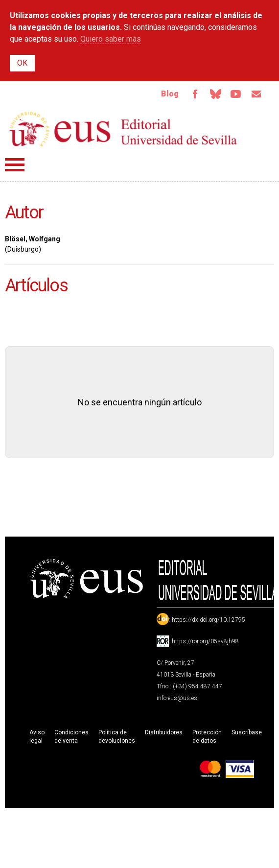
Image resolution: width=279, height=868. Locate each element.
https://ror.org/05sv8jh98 (205, 641)
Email (256, 94)
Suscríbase (247, 732)
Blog (170, 94)
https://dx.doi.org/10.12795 (209, 620)
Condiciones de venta (71, 737)
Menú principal (15, 165)
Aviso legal (37, 737)
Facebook (195, 94)
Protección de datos (207, 737)
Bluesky (215, 94)
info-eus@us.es (177, 698)
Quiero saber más (111, 39)
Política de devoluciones (117, 737)
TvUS (236, 94)
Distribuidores (164, 732)
